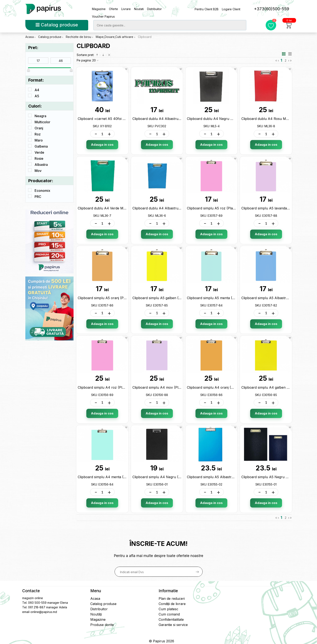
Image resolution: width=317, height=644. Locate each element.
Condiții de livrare (172, 604)
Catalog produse (57, 25)
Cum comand (169, 614)
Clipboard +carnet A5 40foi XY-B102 (107, 119)
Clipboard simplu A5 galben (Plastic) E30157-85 (170, 298)
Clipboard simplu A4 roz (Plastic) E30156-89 (113, 387)
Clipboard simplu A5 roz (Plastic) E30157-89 (222, 208)
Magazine (99, 9)
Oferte (113, 9)
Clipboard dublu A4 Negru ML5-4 (214, 119)
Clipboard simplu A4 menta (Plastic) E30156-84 (116, 477)
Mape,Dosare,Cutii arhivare (115, 37)
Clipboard (145, 37)
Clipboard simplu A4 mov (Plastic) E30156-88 (169, 387)
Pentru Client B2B (207, 9)
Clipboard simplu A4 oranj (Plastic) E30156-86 (224, 387)
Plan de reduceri (172, 599)
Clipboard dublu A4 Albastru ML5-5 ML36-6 (168, 208)
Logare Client (231, 9)
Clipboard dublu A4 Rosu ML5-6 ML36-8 (274, 119)
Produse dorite (102, 625)
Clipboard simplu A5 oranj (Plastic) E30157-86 (114, 298)
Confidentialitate (171, 619)
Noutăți (96, 614)
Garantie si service (173, 625)
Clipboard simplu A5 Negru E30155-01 (272, 477)
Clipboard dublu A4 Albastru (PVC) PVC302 (167, 119)
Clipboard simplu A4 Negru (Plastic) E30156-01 (170, 477)
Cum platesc (168, 609)
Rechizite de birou (79, 37)
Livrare (126, 9)
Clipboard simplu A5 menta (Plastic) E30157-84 (224, 298)
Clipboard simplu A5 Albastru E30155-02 (219, 477)
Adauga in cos (102, 145)
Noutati (139, 9)
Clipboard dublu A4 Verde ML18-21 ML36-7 (112, 208)
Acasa (30, 37)
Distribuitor (154, 9)
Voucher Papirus (103, 16)
